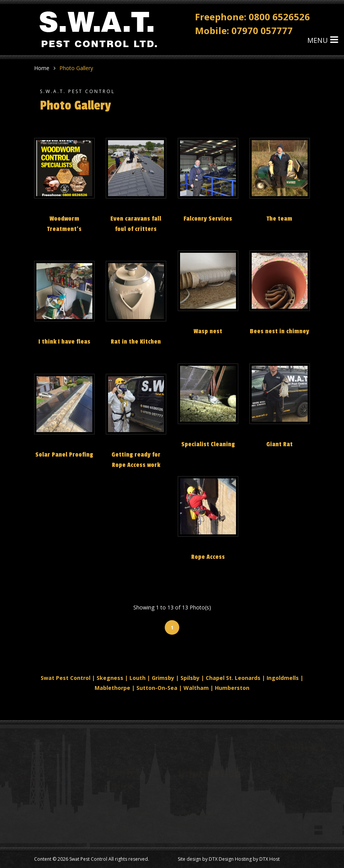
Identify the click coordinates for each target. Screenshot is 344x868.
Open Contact (195, 841)
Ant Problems (195, 828)
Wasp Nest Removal (131, 800)
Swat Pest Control (88, 859)
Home (42, 68)
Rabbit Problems (198, 814)
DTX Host (269, 859)
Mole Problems (125, 828)
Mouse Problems (199, 800)
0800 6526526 (279, 16)
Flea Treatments (198, 786)
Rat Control (120, 841)
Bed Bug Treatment (131, 814)
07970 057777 (262, 30)
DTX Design (221, 859)
